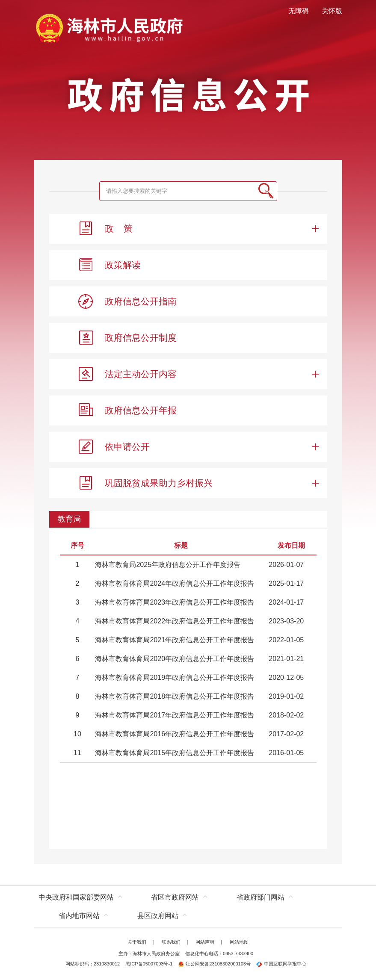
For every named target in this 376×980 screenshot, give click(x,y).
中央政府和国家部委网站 (76, 897)
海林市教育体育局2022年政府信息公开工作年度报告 (175, 621)
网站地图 (239, 942)
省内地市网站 (79, 916)
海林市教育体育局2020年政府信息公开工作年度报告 (175, 659)
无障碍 (299, 11)
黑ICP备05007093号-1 (149, 964)
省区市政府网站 (175, 897)
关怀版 (332, 11)
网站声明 (205, 942)
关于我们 (137, 942)
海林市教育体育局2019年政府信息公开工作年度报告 (175, 677)
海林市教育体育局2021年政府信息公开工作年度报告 (175, 640)
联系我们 (171, 942)
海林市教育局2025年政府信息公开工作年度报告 (168, 565)
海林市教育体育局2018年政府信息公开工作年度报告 (175, 696)
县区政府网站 (158, 916)
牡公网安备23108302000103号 (214, 964)
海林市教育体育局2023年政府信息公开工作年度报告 (175, 602)
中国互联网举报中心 (281, 964)
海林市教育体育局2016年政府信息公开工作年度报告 (175, 734)
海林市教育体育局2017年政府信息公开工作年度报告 (175, 715)
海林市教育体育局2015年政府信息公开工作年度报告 (175, 753)
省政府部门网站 (261, 897)
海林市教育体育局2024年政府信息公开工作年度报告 (175, 583)
